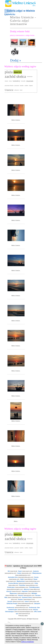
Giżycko (21, 595)
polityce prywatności (28, 642)
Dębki (22, 579)
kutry (11, 81)
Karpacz (20, 599)
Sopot (20, 571)
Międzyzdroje (21, 581)
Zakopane (37, 603)
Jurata (19, 573)
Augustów (25, 591)
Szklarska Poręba (12, 603)
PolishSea (22, 585)
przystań (17, 85)
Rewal (35, 579)
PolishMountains (34, 587)
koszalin (23, 81)
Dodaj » (16, 60)
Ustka (36, 583)
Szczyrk (10, 601)
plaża (9, 72)
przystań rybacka (9, 85)
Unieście (9, 90)
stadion (26, 85)
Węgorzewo (13, 593)
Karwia (36, 577)
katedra (22, 85)
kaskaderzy (16, 81)
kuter (21, 90)
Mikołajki (34, 593)
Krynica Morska (13, 583)
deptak (31, 85)
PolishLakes (11, 587)
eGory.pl (9, 591)
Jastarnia (36, 571)
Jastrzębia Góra (13, 577)
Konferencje (10, 608)
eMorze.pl (27, 589)
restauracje (30, 76)
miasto (7, 81)
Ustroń (27, 601)
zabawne (17, 90)
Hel (9, 571)
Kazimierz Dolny (27, 597)
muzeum (30, 81)
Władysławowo (37, 573)
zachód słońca (15, 76)
